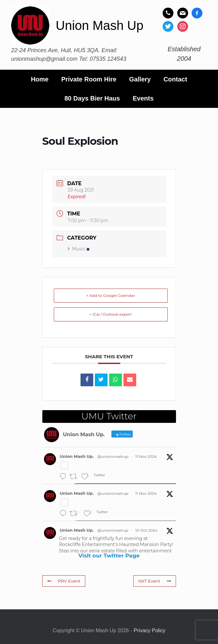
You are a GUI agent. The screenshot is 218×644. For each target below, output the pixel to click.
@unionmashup (113, 456)
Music (79, 249)
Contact (175, 79)
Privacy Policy (150, 630)
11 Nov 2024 (146, 456)
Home (40, 79)
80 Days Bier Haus (92, 98)
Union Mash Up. (77, 456)
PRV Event (63, 581)
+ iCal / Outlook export (111, 314)
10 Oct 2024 (146, 530)
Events (143, 98)
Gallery (140, 79)
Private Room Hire (89, 79)
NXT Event (155, 581)
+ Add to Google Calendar (111, 295)
